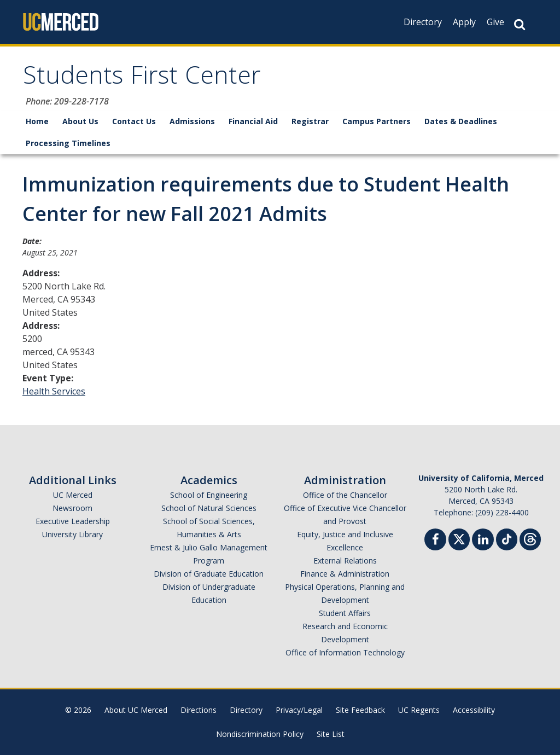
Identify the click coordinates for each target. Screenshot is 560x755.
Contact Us (134, 121)
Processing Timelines (68, 143)
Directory (423, 22)
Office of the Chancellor (345, 495)
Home (37, 121)
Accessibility (474, 710)
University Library (72, 534)
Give (495, 22)
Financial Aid (253, 121)
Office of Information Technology (345, 652)
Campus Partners (377, 121)
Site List (331, 734)
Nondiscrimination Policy (260, 734)
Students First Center (142, 79)
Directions (199, 710)
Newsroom (72, 508)
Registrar (310, 121)
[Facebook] (435, 541)
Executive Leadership (73, 521)
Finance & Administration (345, 574)
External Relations (345, 561)
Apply (464, 22)
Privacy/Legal (299, 710)
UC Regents (419, 710)
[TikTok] (507, 538)
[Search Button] (520, 24)
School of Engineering (209, 495)
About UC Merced (136, 710)
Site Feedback (360, 710)
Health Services (54, 391)
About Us (80, 121)
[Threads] (530, 538)
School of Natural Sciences (209, 508)
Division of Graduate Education (209, 574)
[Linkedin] (483, 541)
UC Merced (73, 495)
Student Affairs (345, 613)
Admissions (192, 121)
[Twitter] (459, 538)
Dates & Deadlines (461, 121)
